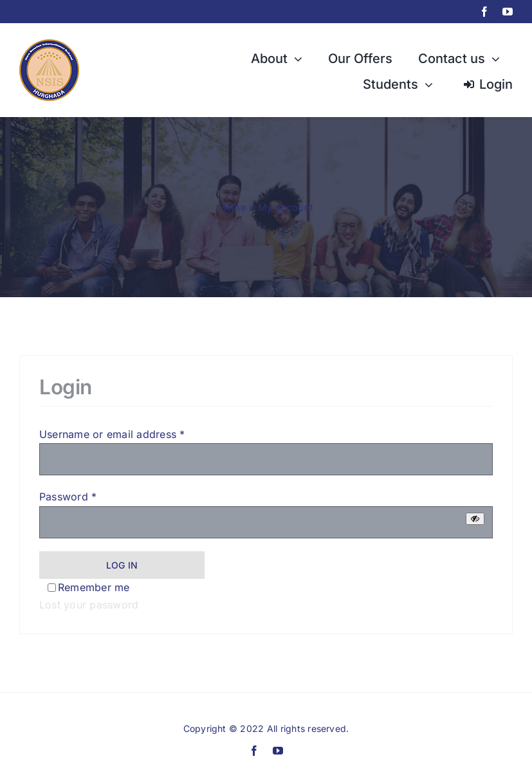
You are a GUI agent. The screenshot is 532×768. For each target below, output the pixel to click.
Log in (122, 565)
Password (68, 497)
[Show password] (475, 519)
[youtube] (508, 12)
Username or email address (112, 434)
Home (233, 207)
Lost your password (89, 605)
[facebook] (484, 12)
